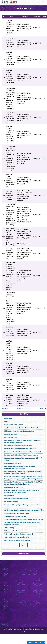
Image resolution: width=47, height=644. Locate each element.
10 (28, 409)
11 (29, 409)
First (3, 409)
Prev (7, 409)
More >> (24, 545)
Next (42, 409)
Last (45, 409)
